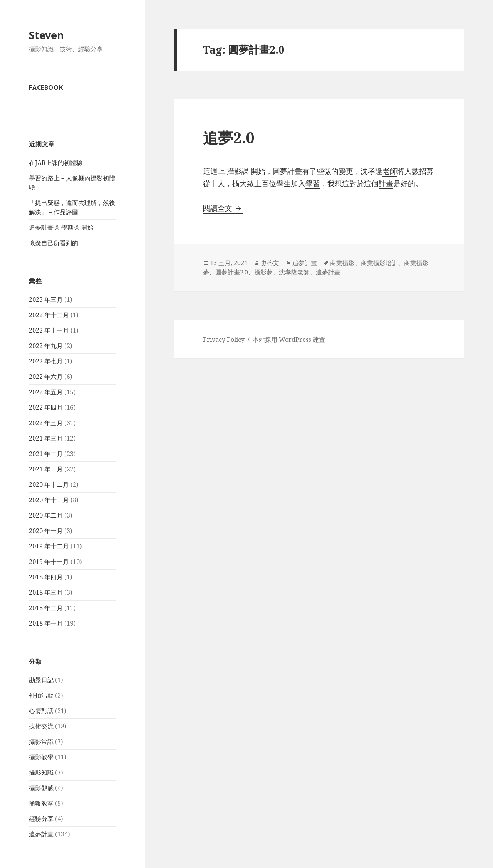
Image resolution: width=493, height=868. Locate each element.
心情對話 (41, 711)
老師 (390, 171)
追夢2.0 (229, 137)
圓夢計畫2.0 (232, 272)
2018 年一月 (46, 623)
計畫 (386, 183)
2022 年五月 (46, 392)
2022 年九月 (46, 346)
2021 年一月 (46, 469)
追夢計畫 (41, 834)
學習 (313, 183)
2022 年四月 (46, 407)
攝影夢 (263, 272)
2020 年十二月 (49, 484)
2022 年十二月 (49, 315)
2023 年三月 (46, 299)
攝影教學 (41, 757)
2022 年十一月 (49, 330)
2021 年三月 (46, 438)
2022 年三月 (46, 423)
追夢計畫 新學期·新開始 (61, 227)
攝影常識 (41, 742)
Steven (46, 35)
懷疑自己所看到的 (54, 243)
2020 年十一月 (49, 500)
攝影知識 (41, 772)
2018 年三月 (46, 592)
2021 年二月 (46, 454)
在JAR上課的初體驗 (56, 163)
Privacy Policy (224, 340)
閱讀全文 (223, 208)
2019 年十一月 (49, 562)
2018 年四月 (46, 577)
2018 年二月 (46, 608)
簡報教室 (41, 803)
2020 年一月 (46, 531)
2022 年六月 (46, 377)
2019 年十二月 (49, 546)
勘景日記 (41, 680)
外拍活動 (41, 695)
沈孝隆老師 (294, 272)
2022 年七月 (46, 361)
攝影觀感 (41, 788)
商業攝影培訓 (379, 263)
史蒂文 (270, 263)
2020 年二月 (46, 515)
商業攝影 (342, 263)
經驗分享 (41, 819)
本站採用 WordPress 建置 (289, 340)
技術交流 (41, 726)
